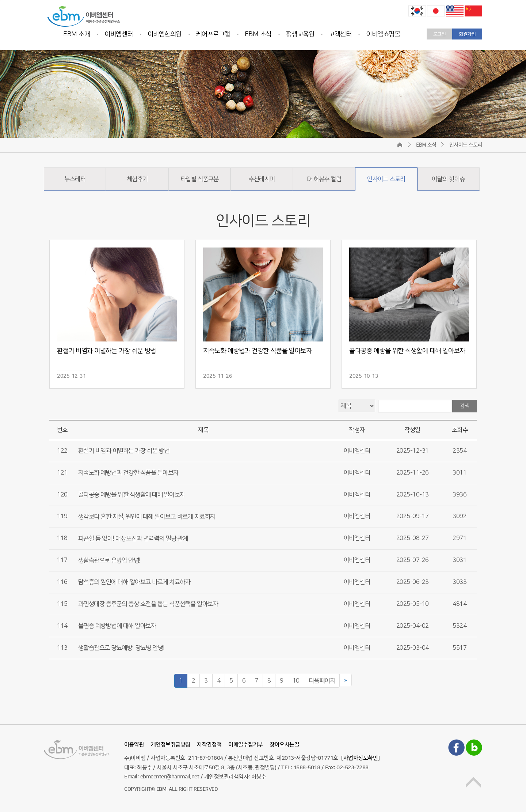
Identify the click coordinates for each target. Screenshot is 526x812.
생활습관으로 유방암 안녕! (109, 560)
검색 (464, 406)
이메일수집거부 (246, 745)
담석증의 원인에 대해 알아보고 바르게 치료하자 (134, 582)
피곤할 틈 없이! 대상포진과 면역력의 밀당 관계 (133, 538)
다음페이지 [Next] (322, 681)
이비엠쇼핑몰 (383, 34)
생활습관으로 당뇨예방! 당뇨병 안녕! (121, 648)
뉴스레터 (75, 179)
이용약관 (134, 745)
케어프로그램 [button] (213, 34)
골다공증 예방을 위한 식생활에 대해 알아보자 (132, 494)
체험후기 (137, 179)
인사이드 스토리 (386, 179)
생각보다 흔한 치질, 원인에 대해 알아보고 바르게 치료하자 (147, 516)
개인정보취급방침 (171, 745)
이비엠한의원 (165, 34)
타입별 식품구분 (200, 179)
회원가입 (467, 34)
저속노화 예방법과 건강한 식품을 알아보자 (128, 473)
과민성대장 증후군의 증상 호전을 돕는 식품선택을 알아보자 (148, 604)
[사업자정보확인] (361, 758)
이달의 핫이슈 (448, 179)
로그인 (440, 34)
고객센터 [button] (340, 34)
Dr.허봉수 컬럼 (324, 179)
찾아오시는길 (284, 745)
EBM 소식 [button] (258, 34)
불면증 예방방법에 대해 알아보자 (117, 626)
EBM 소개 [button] (77, 34)
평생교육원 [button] (300, 34)
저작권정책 (209, 745)
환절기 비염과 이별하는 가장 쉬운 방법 (124, 451)
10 (296, 681)
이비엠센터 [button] (119, 34)
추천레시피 (262, 179)
